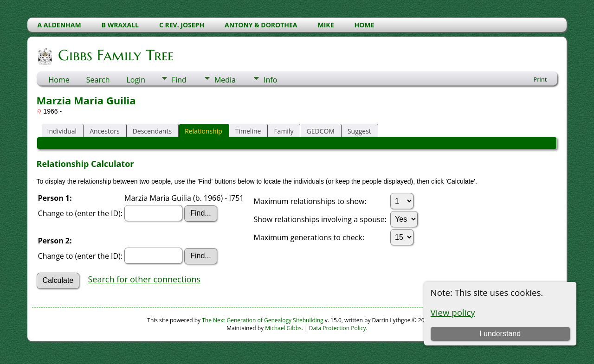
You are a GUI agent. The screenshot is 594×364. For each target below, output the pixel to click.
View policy (453, 312)
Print (540, 79)
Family (284, 131)
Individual (62, 131)
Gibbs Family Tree (115, 55)
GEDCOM (320, 131)
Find (179, 80)
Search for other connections (144, 279)
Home (59, 80)
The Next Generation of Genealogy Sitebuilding (263, 320)
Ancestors (104, 131)
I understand (500, 334)
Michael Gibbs (283, 328)
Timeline (248, 131)
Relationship (203, 131)
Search (98, 80)
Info (270, 80)
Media (225, 80)
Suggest (359, 131)
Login (136, 80)
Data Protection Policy (338, 328)
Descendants (152, 131)
